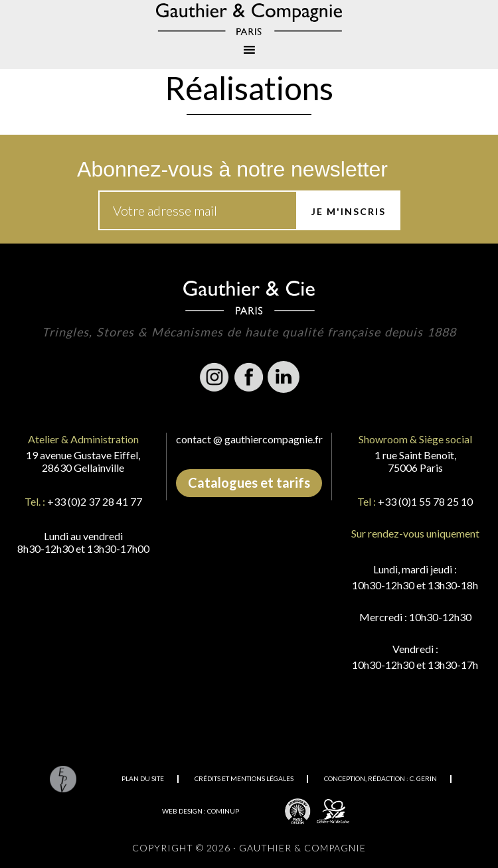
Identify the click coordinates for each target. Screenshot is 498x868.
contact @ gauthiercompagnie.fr (249, 439)
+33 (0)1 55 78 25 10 (425, 501)
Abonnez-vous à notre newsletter (232, 169)
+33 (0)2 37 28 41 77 (95, 501)
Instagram (214, 377)
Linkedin (284, 377)
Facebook (249, 377)
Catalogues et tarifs (249, 482)
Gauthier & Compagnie (249, 19)
